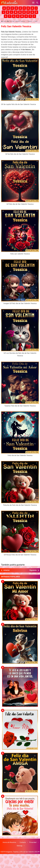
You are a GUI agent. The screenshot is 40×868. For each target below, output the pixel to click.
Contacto (23, 842)
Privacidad (33, 842)
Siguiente (33, 570)
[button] (4, 8)
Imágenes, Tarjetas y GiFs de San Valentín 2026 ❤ (23, 852)
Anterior (7, 570)
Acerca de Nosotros (9, 842)
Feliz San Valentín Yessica (16, 26)
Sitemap (20, 846)
